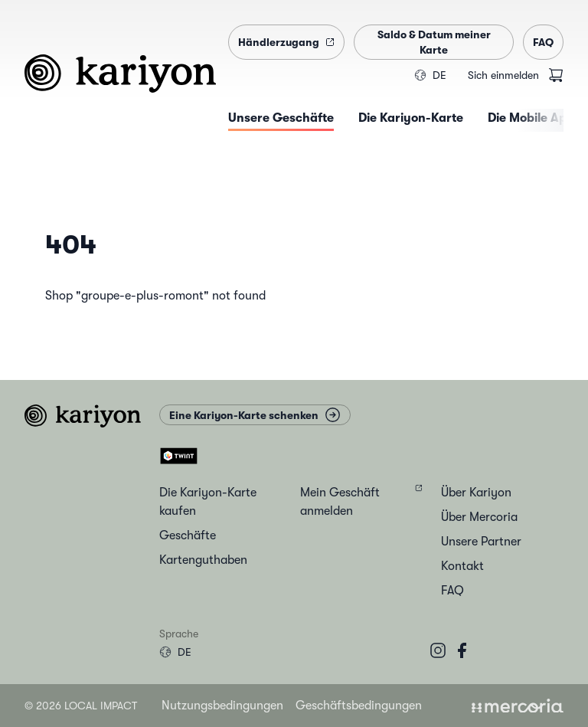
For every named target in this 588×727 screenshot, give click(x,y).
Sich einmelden (503, 75)
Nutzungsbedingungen (222, 706)
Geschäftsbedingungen (359, 706)
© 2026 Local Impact (81, 706)
